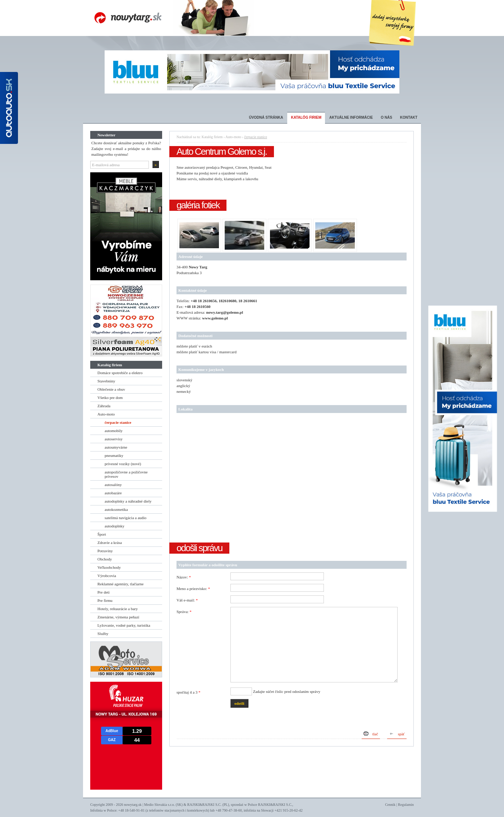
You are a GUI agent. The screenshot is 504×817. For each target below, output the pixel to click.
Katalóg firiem (306, 117)
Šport (102, 534)
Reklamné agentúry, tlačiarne (120, 584)
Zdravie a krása (110, 543)
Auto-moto (106, 414)
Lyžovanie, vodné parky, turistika (124, 625)
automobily (114, 431)
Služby (103, 634)
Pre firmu (105, 600)
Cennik (390, 805)
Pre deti (104, 592)
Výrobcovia (107, 576)
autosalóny (113, 485)
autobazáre (113, 493)
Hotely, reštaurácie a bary (118, 609)
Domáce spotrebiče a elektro (120, 373)
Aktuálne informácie (351, 117)
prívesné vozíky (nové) (123, 464)
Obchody (105, 559)
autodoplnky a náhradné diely (128, 501)
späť (401, 734)
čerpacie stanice (118, 422)
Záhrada (104, 406)
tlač (375, 734)
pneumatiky (114, 455)
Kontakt (409, 117)
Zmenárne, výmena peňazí (118, 617)
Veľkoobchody (109, 567)
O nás (386, 117)
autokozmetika (116, 509)
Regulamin (406, 805)
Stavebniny (106, 381)
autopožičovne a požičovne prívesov (126, 474)
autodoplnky (114, 526)
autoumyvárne (116, 447)
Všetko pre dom (110, 398)
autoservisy (114, 439)
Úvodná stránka (266, 117)
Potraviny (105, 551)
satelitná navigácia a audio (125, 518)
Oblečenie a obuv (111, 389)
